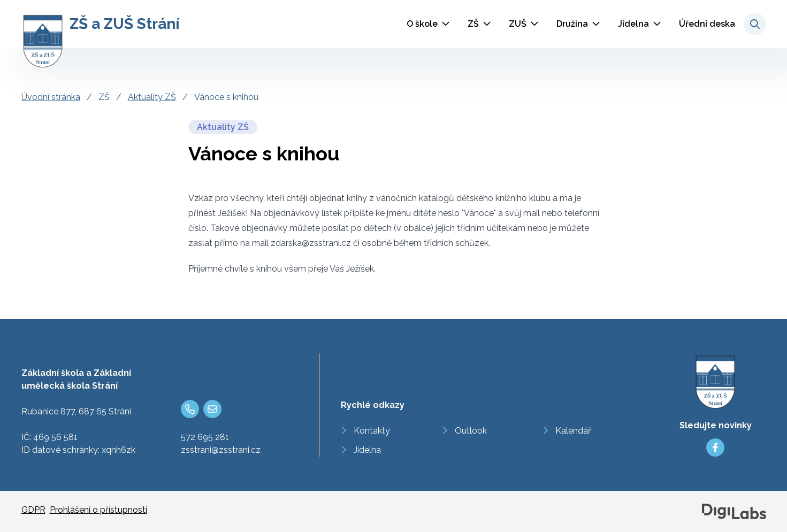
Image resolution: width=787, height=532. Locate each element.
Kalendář (573, 431)
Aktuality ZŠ (152, 97)
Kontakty (372, 431)
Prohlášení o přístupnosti (98, 510)
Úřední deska (707, 24)
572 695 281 (205, 437)
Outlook (471, 431)
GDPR (33, 510)
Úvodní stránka (51, 97)
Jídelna (633, 24)
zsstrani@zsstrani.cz (221, 450)
